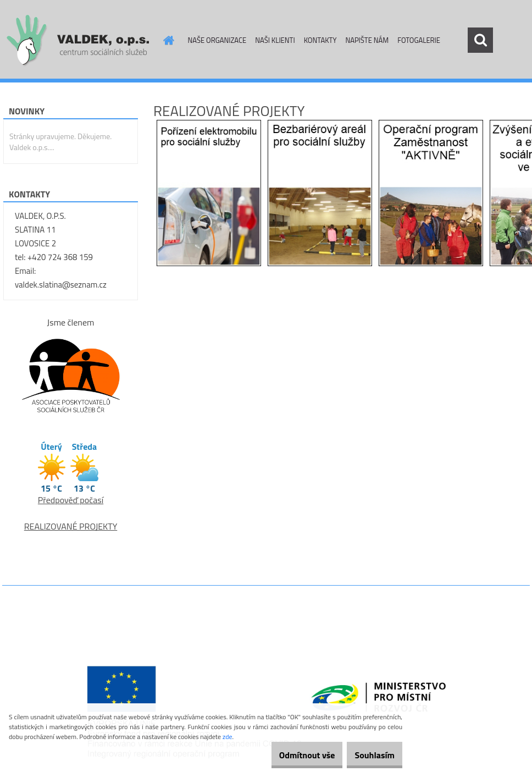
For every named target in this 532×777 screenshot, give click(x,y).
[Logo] (78, 41)
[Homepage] (167, 40)
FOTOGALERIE (419, 40)
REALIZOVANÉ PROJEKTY (71, 526)
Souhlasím (368, 755)
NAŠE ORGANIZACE (217, 40)
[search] (480, 40)
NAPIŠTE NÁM (367, 40)
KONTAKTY (320, 40)
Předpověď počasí (71, 500)
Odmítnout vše (289, 755)
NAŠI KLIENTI (275, 40)
